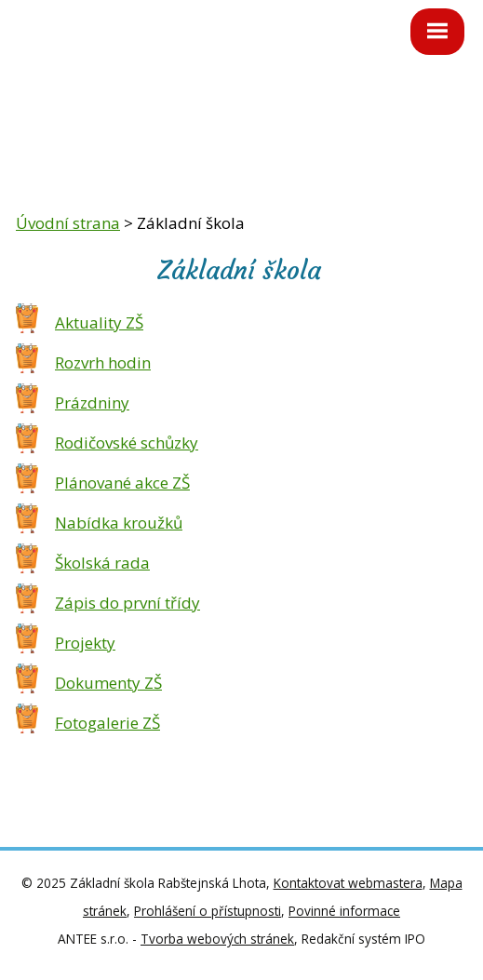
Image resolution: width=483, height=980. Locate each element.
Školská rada (102, 563)
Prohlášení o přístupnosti (208, 911)
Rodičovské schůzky (127, 443)
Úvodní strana (68, 223)
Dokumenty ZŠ (108, 683)
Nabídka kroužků (119, 523)
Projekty (85, 643)
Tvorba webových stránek (217, 939)
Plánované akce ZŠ (122, 483)
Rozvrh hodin (103, 362)
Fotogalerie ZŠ (107, 723)
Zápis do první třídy (127, 603)
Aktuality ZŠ (99, 322)
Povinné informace (344, 911)
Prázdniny (92, 403)
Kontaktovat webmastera (348, 883)
